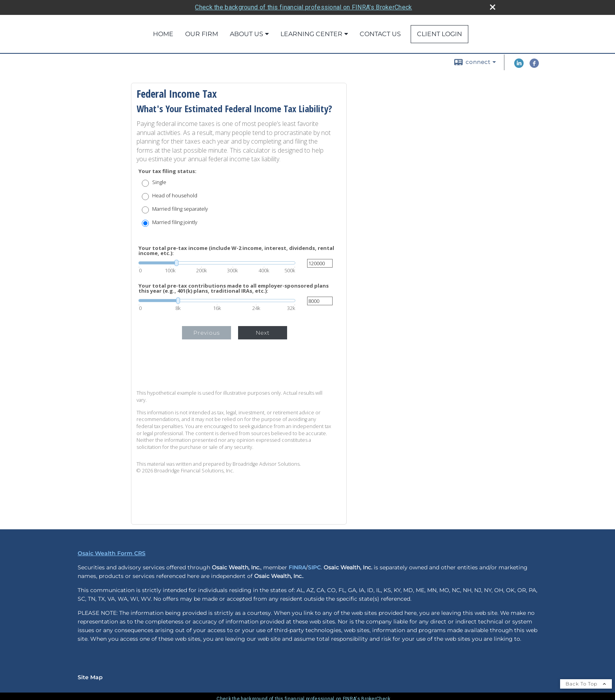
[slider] (217, 263)
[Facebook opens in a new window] (534, 66)
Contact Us (380, 34)
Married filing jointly (175, 222)
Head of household (175, 196)
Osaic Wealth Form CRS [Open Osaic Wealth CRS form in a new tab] (112, 553)
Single (159, 182)
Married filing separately (180, 209)
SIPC (314, 567)
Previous (207, 333)
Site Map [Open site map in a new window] (90, 677)
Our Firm (202, 34)
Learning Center (311, 34)
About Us (247, 34)
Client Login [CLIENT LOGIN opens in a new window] (439, 34)
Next (263, 333)
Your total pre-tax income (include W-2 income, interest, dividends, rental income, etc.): (236, 251)
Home (163, 34)
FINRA (297, 567)
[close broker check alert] (493, 7)
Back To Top (586, 684)
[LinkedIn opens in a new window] (519, 66)
